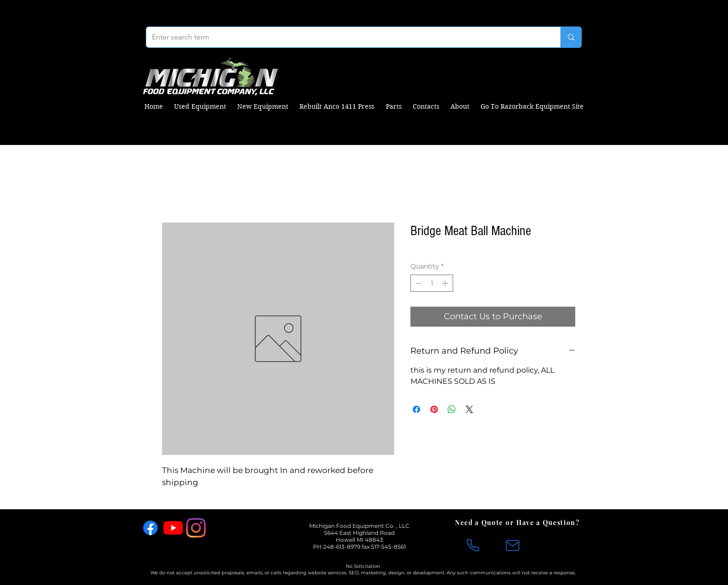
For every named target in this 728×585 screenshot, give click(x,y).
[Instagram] (196, 528)
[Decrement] (418, 283)
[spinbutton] (432, 283)
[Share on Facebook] (416, 409)
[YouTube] (173, 528)
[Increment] (446, 283)
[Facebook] (150, 528)
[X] (219, 528)
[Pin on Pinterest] (434, 409)
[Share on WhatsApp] (452, 409)
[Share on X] (469, 409)
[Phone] (473, 546)
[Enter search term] (346, 37)
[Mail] (513, 546)
